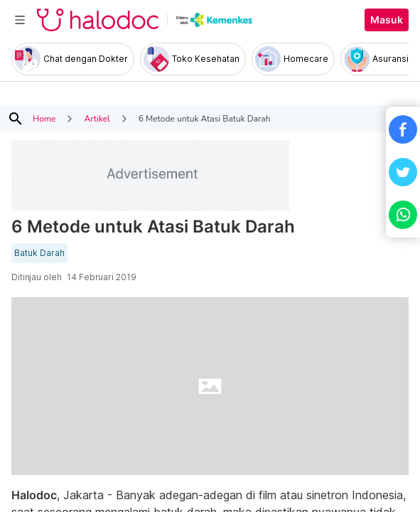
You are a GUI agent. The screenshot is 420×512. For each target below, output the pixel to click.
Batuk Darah (39, 253)
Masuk (387, 20)
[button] (403, 129)
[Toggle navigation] (20, 20)
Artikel (97, 119)
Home (44, 119)
